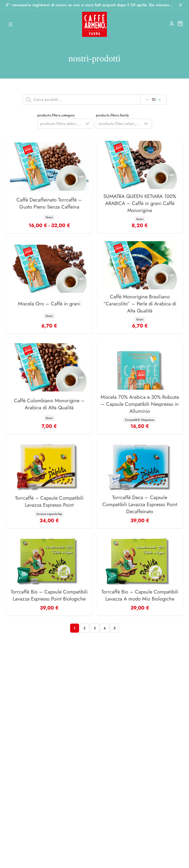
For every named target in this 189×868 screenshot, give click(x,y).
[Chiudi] (180, 5)
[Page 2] (85, 628)
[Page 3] (95, 628)
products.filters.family (112, 115)
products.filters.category (56, 115)
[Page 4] (105, 628)
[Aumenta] (160, 100)
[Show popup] (65, 124)
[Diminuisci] (147, 100)
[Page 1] (75, 628)
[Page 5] (115, 628)
